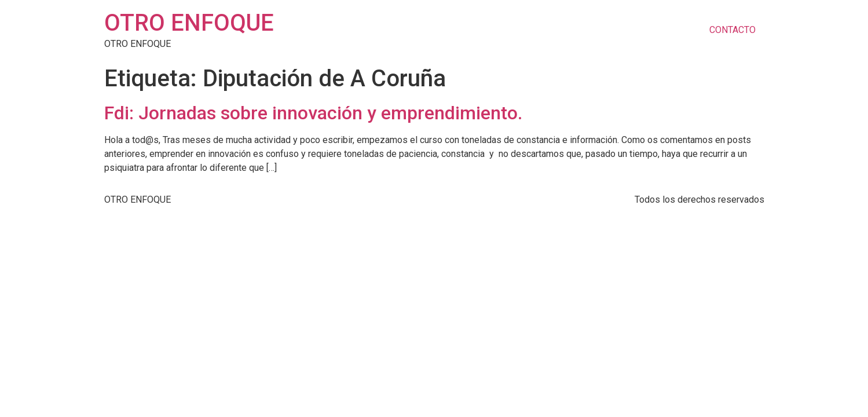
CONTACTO (733, 30)
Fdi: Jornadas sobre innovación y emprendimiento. (313, 113)
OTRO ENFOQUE (189, 23)
